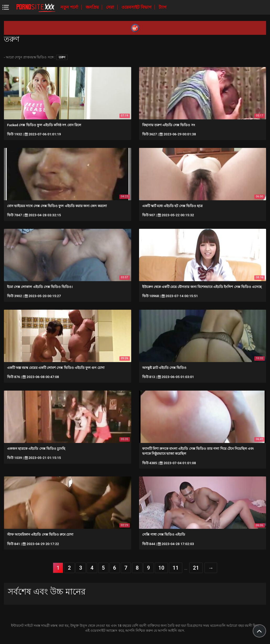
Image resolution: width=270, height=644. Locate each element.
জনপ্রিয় (93, 7)
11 (176, 568)
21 (196, 568)
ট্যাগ (162, 7)
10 (161, 568)
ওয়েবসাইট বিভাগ (137, 7)
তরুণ (62, 57)
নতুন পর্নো (70, 7)
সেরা (111, 7)
